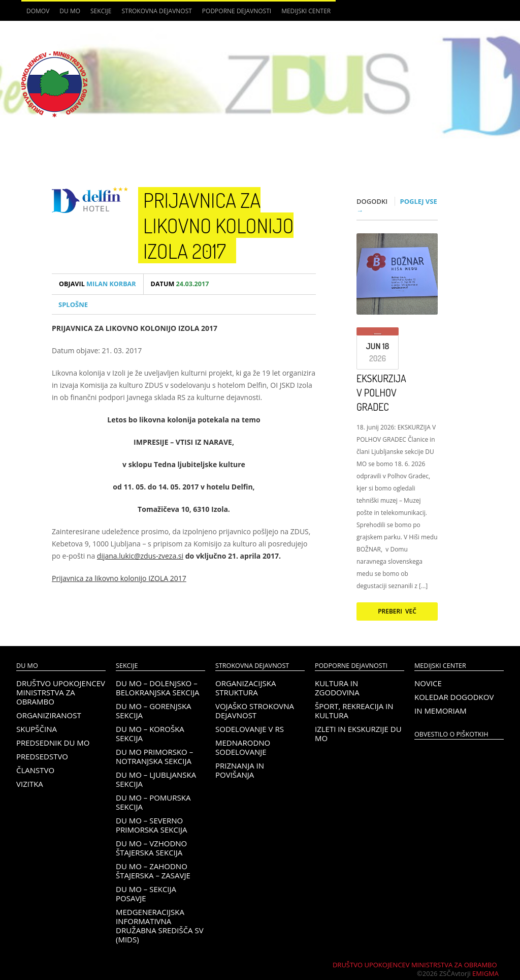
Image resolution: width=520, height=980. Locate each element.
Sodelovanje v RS (250, 729)
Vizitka (30, 784)
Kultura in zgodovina (337, 688)
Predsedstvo (42, 756)
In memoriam (441, 711)
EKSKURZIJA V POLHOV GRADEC (381, 392)
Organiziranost (49, 715)
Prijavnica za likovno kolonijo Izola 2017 (218, 225)
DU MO (70, 11)
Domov (38, 11)
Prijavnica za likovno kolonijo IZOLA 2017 (119, 578)
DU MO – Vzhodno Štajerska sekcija (151, 848)
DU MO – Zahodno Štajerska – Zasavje (153, 871)
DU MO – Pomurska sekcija (153, 802)
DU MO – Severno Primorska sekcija (152, 825)
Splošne (73, 304)
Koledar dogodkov (454, 697)
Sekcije (101, 11)
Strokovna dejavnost (156, 11)
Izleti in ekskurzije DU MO (358, 733)
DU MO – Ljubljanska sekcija (156, 779)
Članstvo (35, 770)
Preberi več (397, 611)
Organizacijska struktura (246, 688)
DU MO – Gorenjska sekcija (154, 711)
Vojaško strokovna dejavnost (255, 711)
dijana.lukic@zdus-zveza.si (140, 556)
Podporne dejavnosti (237, 11)
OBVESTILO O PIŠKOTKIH (451, 734)
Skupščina (37, 729)
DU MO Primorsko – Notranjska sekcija (154, 756)
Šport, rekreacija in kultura (354, 711)
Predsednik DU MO (53, 743)
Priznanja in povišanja (240, 770)
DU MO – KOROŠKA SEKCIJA (150, 733)
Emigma (485, 973)
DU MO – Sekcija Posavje (146, 894)
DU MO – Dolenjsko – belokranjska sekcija (157, 688)
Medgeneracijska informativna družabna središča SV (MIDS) (160, 926)
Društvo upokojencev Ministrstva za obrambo (61, 692)
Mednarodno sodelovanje (243, 747)
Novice (428, 683)
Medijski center (306, 11)
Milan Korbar (97, 284)
